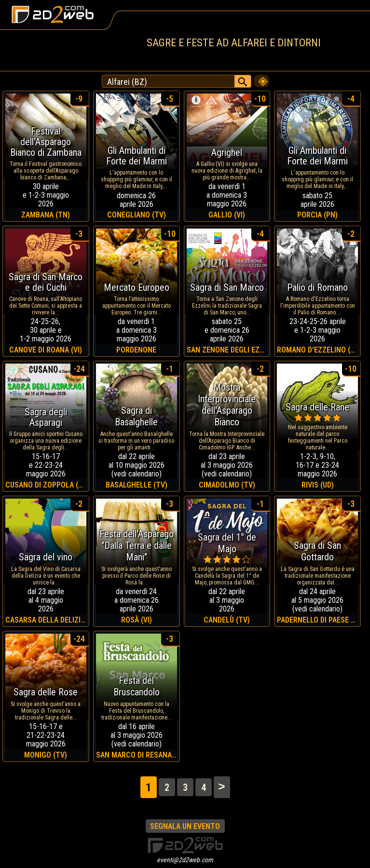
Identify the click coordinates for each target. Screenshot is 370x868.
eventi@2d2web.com (185, 860)
